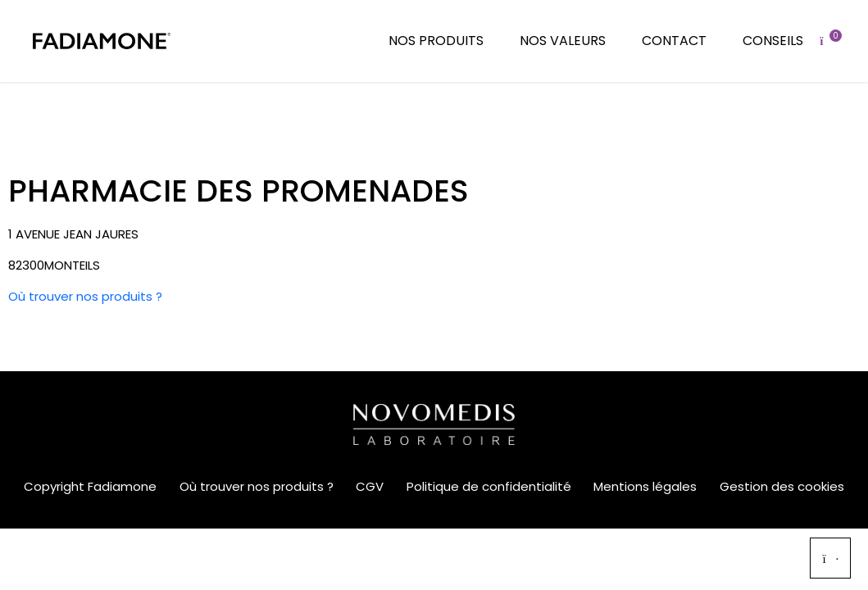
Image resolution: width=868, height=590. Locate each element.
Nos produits (436, 41)
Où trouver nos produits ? (85, 296)
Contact (674, 41)
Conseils (773, 41)
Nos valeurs (563, 41)
